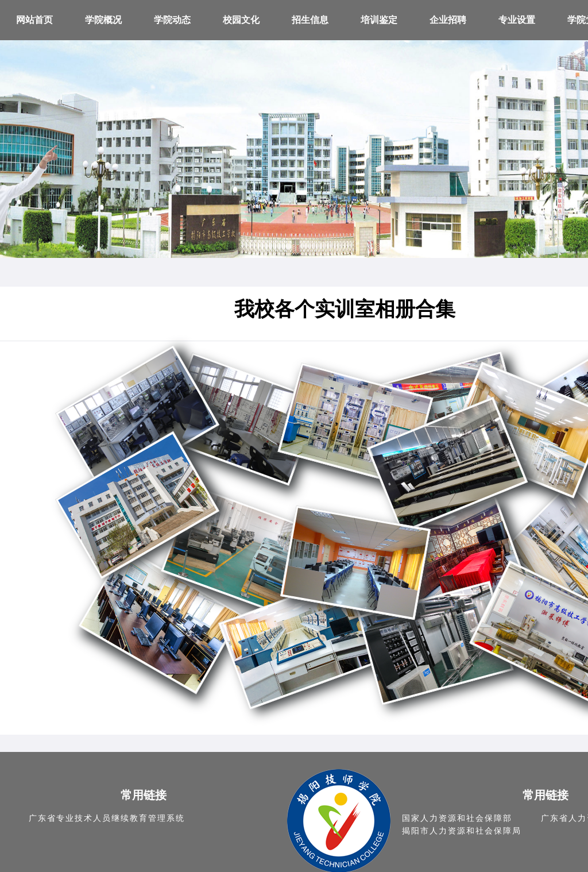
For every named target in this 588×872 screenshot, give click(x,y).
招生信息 (310, 20)
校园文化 (241, 20)
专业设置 (517, 20)
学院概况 (103, 20)
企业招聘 (448, 20)
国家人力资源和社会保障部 (457, 818)
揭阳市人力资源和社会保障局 (462, 831)
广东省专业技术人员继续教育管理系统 (107, 818)
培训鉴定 (379, 20)
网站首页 (34, 20)
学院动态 (172, 20)
